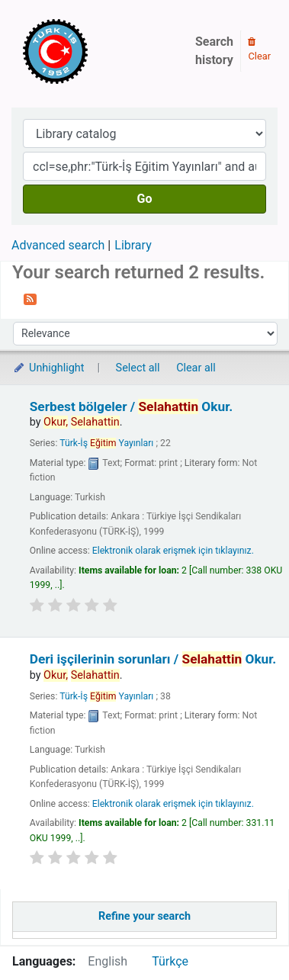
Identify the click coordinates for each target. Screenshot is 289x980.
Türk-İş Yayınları (106, 443)
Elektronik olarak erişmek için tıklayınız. (173, 551)
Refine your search (144, 916)
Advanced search (58, 245)
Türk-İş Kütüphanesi (99, 51)
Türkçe (170, 961)
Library (133, 245)
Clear (259, 50)
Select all (138, 368)
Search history (214, 51)
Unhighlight (48, 368)
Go (145, 199)
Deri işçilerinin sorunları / (153, 659)
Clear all (196, 368)
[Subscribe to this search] (30, 298)
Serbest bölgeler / (131, 406)
